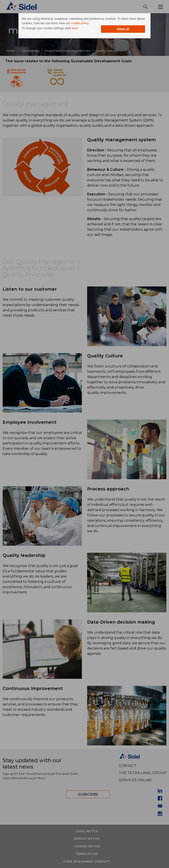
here (75, 28)
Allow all (123, 29)
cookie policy (80, 23)
